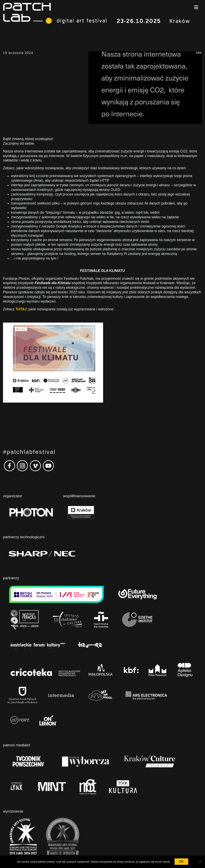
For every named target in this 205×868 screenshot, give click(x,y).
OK (181, 861)
